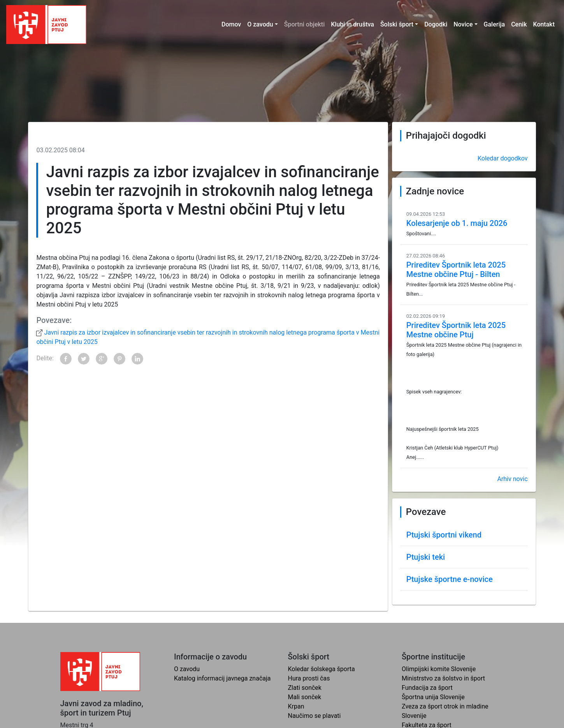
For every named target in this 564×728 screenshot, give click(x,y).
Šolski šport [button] (397, 24)
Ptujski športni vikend (444, 535)
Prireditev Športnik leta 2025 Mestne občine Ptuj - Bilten (456, 270)
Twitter (84, 359)
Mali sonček (305, 697)
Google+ (102, 359)
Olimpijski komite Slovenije (439, 669)
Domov (231, 24)
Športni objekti (305, 24)
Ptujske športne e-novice (450, 579)
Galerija (495, 24)
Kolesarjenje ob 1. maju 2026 (457, 223)
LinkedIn (137, 359)
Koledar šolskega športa (322, 669)
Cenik (519, 24)
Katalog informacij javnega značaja (222, 678)
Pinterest (119, 359)
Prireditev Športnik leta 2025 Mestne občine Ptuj (456, 330)
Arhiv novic (512, 479)
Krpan (296, 706)
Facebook (66, 359)
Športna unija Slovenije (433, 697)
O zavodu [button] (260, 24)
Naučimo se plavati (315, 716)
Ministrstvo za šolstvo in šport (443, 678)
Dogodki (436, 24)
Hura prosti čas (309, 678)
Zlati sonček (305, 688)
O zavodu (187, 669)
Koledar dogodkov (503, 158)
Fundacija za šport (427, 688)
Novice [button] (463, 24)
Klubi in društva (352, 24)
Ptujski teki (426, 557)
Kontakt (544, 24)
